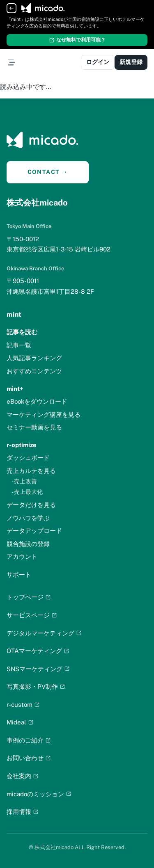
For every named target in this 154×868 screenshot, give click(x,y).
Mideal (20, 722)
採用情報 (23, 812)
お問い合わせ (29, 758)
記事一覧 (19, 345)
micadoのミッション (39, 794)
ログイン (98, 62)
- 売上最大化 (27, 492)
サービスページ (32, 615)
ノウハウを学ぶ (28, 518)
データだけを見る (31, 505)
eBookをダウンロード (37, 401)
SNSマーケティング (38, 669)
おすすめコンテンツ (34, 371)
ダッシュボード (28, 458)
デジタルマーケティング (44, 633)
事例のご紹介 (29, 740)
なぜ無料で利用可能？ (77, 40)
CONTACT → (48, 172)
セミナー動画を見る (34, 427)
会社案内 (23, 776)
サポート (19, 574)
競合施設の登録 (28, 544)
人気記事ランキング (34, 358)
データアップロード (34, 531)
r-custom (23, 705)
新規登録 (131, 62)
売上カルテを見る (31, 471)
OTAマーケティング (38, 651)
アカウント (22, 556)
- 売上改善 (24, 481)
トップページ (29, 597)
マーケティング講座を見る (44, 415)
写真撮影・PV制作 (36, 686)
